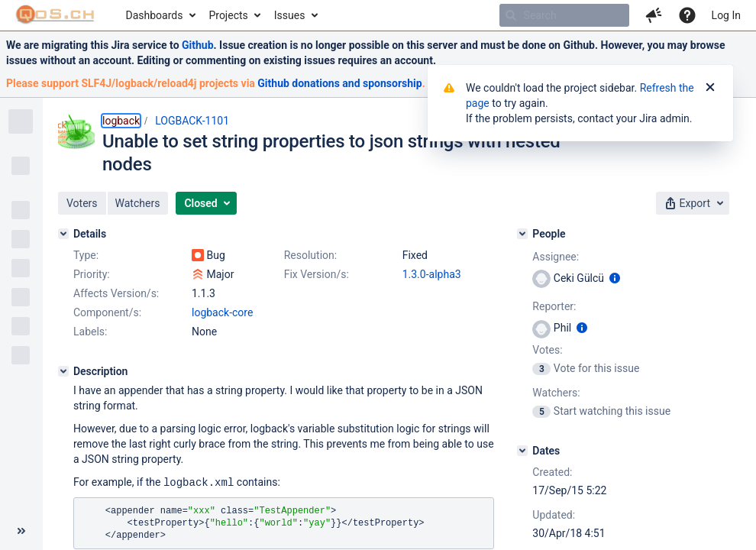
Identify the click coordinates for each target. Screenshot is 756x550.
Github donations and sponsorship (339, 83)
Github (198, 45)
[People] (522, 234)
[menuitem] (160, 15)
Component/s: (107, 312)
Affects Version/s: (116, 293)
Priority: (92, 274)
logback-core (222, 312)
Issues (290, 15)
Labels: (90, 332)
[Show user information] (615, 278)
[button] (654, 15)
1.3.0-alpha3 (432, 274)
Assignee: (556, 257)
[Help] (687, 15)
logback (121, 121)
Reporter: (554, 306)
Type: (86, 255)
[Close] (710, 88)
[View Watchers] (543, 411)
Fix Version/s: (317, 274)
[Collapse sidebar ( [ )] (21, 531)
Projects (228, 15)
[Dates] (522, 451)
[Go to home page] (55, 15)
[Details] (63, 234)
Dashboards (155, 15)
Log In (726, 15)
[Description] (63, 371)
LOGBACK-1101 (192, 121)
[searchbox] (564, 15)
